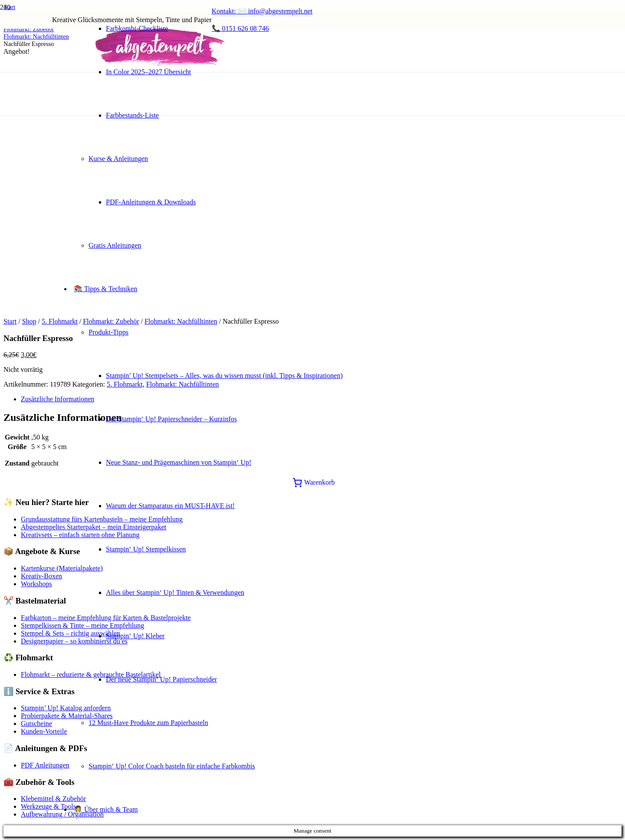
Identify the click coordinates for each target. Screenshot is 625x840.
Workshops (36, 584)
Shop (29, 321)
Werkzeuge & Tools (48, 806)
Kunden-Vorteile (44, 731)
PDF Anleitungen (45, 765)
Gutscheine (36, 724)
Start (10, 321)
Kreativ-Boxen (41, 576)
